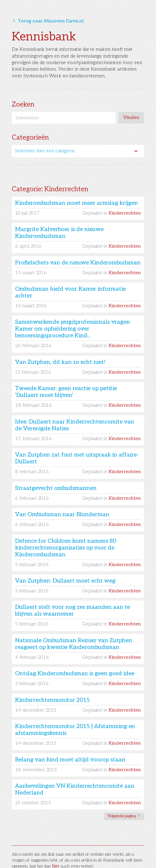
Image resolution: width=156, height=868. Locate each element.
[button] (78, 151)
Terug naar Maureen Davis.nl (48, 21)
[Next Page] (124, 816)
